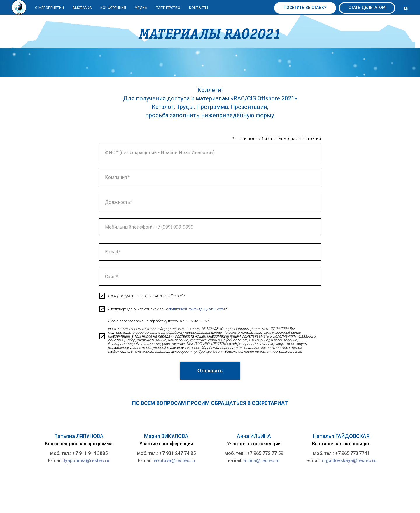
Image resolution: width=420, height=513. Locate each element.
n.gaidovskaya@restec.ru (349, 461)
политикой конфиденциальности (197, 309)
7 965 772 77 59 (266, 453)
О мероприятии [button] (49, 8)
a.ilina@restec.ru (262, 461)
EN (406, 8)
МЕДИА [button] (141, 8)
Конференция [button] (113, 8)
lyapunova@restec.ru (87, 461)
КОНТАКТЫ (198, 8)
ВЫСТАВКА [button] (82, 8)
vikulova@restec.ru (174, 461)
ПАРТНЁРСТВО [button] (168, 8)
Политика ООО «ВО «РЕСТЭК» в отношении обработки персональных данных (315, 493)
